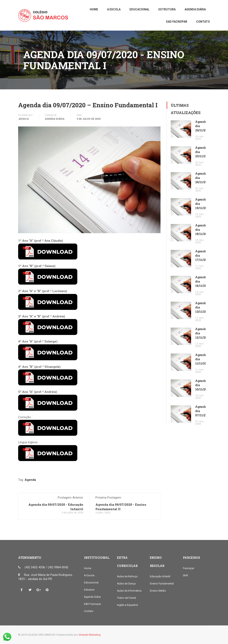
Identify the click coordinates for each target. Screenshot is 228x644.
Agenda (30, 480)
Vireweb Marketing (90, 635)
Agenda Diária (55, 119)
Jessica (23, 119)
